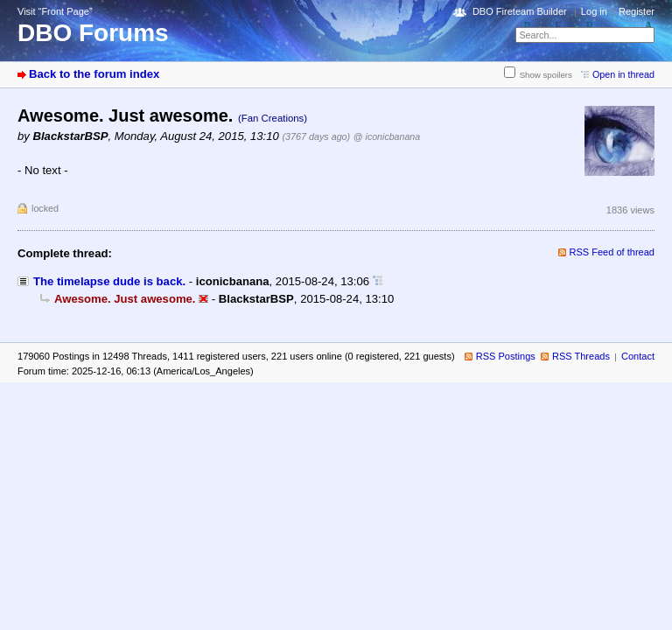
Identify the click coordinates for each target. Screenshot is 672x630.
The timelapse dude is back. (109, 281)
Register (637, 11)
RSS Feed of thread (612, 252)
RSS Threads (581, 356)
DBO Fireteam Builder (520, 11)
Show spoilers (546, 75)
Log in (594, 11)
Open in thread (623, 74)
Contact (638, 356)
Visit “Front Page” (55, 11)
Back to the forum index (94, 74)
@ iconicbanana (387, 136)
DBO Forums (93, 33)
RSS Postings (506, 356)
